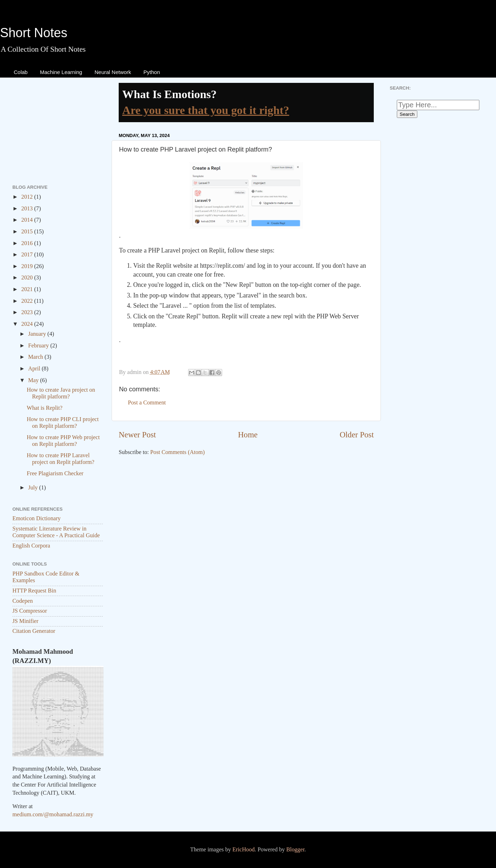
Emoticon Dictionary (36, 518)
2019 (28, 266)
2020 (28, 278)
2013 (28, 209)
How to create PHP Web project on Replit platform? (63, 441)
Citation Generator (34, 631)
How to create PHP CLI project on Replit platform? (63, 423)
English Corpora (31, 546)
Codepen (23, 601)
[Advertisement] (246, 517)
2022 (28, 301)
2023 (28, 312)
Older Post (357, 435)
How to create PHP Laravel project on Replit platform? (60, 459)
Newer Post (137, 435)
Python (152, 72)
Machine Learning (61, 72)
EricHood (244, 850)
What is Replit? (44, 408)
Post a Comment (147, 403)
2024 (28, 324)
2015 (28, 232)
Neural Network (113, 72)
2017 (28, 255)
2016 (28, 243)
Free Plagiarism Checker (55, 473)
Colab (21, 72)
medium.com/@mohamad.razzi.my (53, 815)
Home (248, 435)
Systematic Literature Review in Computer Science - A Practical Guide (56, 532)
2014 (28, 220)
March (36, 357)
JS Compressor (30, 611)
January (38, 334)
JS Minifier (25, 621)
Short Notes (34, 33)
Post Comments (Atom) (177, 452)
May (34, 380)
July (33, 488)
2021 (28, 289)
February (39, 346)
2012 (28, 197)
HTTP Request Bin (34, 591)
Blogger (295, 850)
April (35, 369)
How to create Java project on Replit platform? (61, 393)
